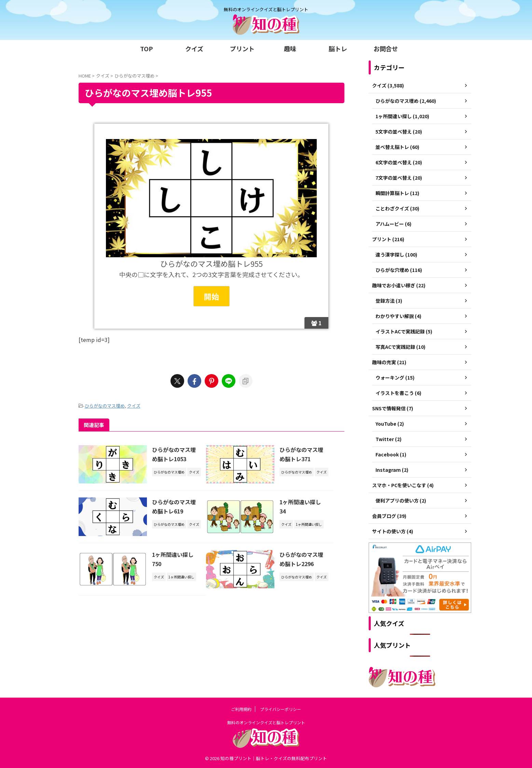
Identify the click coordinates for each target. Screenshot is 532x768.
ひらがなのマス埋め (105, 406)
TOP (146, 49)
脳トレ (338, 49)
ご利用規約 (241, 709)
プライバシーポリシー (281, 709)
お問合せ (386, 49)
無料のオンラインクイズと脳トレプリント (266, 722)
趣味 (290, 49)
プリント (242, 49)
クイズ (194, 49)
